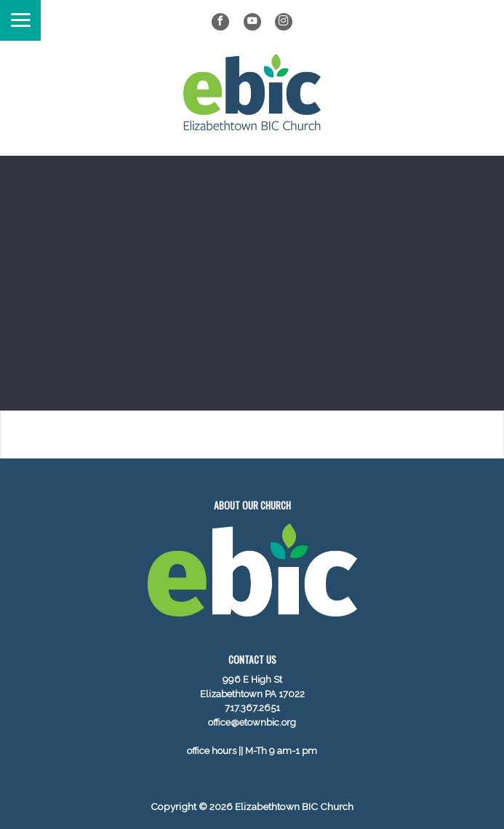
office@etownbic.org (252, 722)
